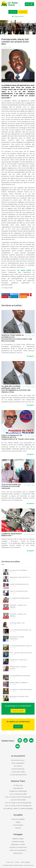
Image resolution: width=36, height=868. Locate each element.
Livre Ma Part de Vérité (18, 800)
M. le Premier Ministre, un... (21, 630)
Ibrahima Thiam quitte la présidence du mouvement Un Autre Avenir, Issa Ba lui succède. (17, 338)
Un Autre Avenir (24, 270)
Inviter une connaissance (18, 850)
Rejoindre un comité (18, 844)
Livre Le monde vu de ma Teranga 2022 (18, 803)
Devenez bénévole (18, 769)
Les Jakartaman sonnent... (20, 676)
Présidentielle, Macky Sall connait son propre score (16, 29)
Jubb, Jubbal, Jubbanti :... (19, 683)
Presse (17, 862)
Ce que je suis (18, 785)
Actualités (11, 26)
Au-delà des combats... (19, 570)
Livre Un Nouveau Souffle (18, 794)
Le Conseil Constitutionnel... (21, 690)
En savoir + (31, 356)
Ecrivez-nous (10, 862)
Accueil (4, 26)
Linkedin (14, 297)
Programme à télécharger (18, 791)
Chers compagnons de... (19, 584)
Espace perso (18, 16)
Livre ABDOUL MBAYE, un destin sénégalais (18, 808)
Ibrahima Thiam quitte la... (20, 577)
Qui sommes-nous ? (18, 760)
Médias (18, 822)
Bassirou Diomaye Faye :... (20, 696)
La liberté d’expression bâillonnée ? (12, 535)
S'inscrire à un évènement (18, 847)
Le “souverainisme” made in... (21, 646)
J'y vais (18, 727)
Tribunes (18, 828)
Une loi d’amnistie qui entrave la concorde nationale (11, 486)
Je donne (23, 12)
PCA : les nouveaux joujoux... (21, 653)
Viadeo (23, 297)
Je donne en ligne (18, 842)
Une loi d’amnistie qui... (19, 591)
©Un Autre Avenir (29, 865)
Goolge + (24, 295)
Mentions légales (25, 862)
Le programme (18, 788)
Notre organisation (18, 763)
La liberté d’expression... (20, 598)
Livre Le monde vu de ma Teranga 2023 (18, 806)
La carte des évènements (18, 775)
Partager (6, 295)
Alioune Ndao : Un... (17, 623)
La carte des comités (18, 772)
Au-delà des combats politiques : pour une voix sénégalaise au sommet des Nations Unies (16, 389)
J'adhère (13, 12)
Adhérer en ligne (18, 839)
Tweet (15, 295)
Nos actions (18, 766)
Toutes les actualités (18, 819)
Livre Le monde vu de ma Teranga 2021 (18, 797)
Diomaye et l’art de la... (19, 660)
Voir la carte (18, 711)
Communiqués (18, 825)
